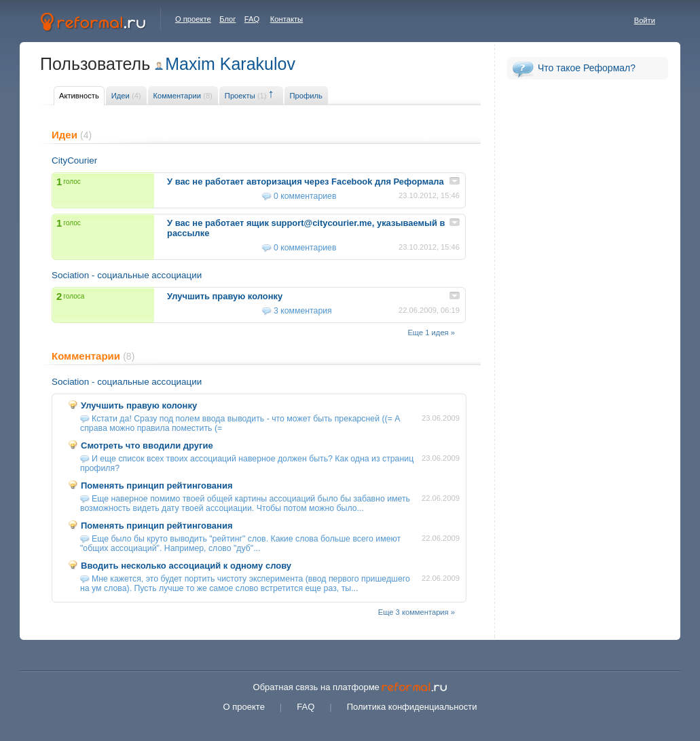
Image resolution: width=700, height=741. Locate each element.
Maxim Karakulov (230, 64)
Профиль (306, 96)
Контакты (287, 19)
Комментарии (183, 96)
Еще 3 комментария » (417, 612)
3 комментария (303, 311)
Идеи (126, 96)
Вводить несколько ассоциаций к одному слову (186, 566)
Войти (645, 20)
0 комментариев (305, 196)
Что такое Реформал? (587, 68)
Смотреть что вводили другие (147, 445)
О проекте (193, 19)
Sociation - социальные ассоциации (127, 275)
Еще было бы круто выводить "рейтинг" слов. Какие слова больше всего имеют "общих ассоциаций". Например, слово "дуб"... (240, 544)
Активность (79, 96)
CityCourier (74, 160)
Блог (227, 19)
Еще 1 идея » (431, 332)
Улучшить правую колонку (139, 405)
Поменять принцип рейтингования (157, 486)
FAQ (252, 19)
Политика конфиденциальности (412, 707)
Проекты (246, 96)
